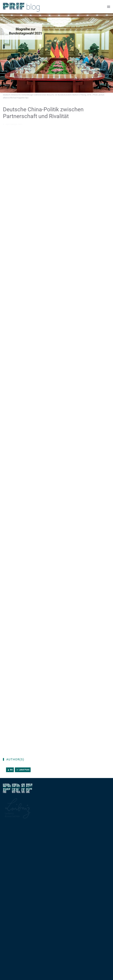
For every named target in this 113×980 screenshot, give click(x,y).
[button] (109, 7)
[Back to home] (21, 7)
